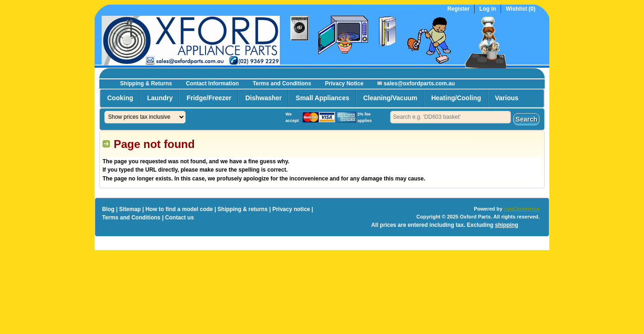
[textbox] (451, 117)
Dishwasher (264, 98)
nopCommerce (522, 209)
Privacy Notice (345, 83)
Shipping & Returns (146, 83)
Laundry (160, 98)
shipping (507, 225)
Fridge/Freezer (209, 98)
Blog (108, 209)
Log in (488, 9)
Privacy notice (291, 209)
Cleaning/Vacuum (390, 98)
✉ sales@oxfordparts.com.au (416, 83)
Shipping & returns (243, 209)
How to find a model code (179, 209)
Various (507, 98)
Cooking (120, 98)
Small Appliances (322, 98)
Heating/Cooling (456, 98)
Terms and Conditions (282, 83)
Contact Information (213, 83)
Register (458, 9)
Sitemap (130, 209)
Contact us (180, 218)
